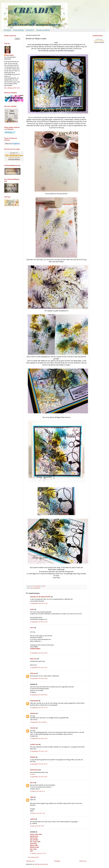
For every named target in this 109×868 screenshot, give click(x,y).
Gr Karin (32, 774)
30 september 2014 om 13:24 (39, 751)
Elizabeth (33, 757)
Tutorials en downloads (43, 30)
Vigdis (32, 797)
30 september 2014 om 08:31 (39, 722)
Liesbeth (32, 819)
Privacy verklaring (18, 30)
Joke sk (32, 783)
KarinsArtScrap (34, 770)
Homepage (7, 30)
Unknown (33, 673)
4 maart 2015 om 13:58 (37, 826)
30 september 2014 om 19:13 (39, 764)
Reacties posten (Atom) (42, 864)
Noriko (32, 609)
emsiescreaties (34, 701)
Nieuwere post (30, 861)
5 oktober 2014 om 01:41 (38, 791)
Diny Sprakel (10, 55)
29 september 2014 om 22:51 (39, 668)
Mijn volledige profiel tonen (12, 88)
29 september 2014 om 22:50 (39, 653)
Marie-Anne (33, 659)
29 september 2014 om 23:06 (39, 678)
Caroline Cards (34, 744)
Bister (32, 588)
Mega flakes (37, 588)
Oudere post (83, 861)
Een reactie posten (33, 857)
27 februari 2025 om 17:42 (38, 853)
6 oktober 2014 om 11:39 (38, 813)
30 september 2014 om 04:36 (39, 695)
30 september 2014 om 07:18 (39, 708)
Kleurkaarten (30, 30)
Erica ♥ (32, 628)
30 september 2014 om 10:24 (39, 739)
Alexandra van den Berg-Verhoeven (40, 597)
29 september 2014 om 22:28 (39, 603)
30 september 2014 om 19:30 (39, 777)
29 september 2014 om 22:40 (39, 622)
